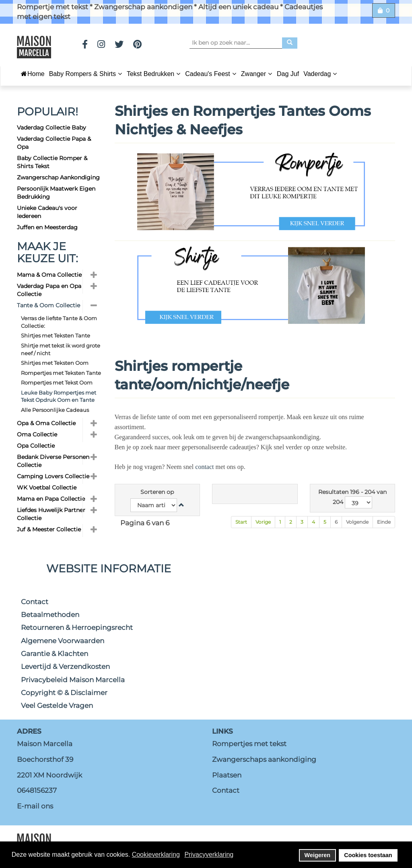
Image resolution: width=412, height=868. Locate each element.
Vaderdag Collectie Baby (51, 128)
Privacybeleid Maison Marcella (73, 680)
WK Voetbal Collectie (47, 487)
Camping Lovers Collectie (53, 476)
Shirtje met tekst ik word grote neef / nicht (61, 349)
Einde (384, 522)
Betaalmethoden (50, 615)
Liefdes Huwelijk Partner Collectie (51, 514)
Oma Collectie (37, 434)
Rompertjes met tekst (249, 744)
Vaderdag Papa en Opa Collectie (49, 290)
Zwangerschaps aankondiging (264, 759)
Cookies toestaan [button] (368, 855)
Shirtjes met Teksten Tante (56, 335)
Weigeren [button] (318, 855)
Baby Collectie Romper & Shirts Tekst (52, 162)
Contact (35, 602)
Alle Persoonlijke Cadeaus (55, 410)
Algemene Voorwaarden (63, 641)
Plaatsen (227, 775)
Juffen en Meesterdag (47, 227)
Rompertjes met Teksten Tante (61, 373)
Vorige (263, 522)
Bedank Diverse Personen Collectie (53, 461)
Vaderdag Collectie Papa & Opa (54, 143)
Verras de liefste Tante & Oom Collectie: (59, 322)
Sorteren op (157, 492)
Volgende (357, 522)
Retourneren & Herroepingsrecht (77, 627)
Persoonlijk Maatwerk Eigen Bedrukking (56, 193)
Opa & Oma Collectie (46, 423)
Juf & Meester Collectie (49, 529)
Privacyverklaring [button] (209, 855)
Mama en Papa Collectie (51, 499)
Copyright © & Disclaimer (64, 693)
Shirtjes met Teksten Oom (55, 363)
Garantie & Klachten (55, 654)
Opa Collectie (36, 446)
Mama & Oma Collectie (49, 275)
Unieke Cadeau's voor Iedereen (47, 212)
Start (241, 522)
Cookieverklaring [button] (156, 855)
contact (204, 467)
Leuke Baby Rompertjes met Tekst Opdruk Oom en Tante (59, 396)
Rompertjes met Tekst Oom (57, 383)
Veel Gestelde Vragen (57, 706)
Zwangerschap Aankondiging (58, 177)
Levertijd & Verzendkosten (65, 666)
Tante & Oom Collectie (48, 305)
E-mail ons (35, 806)
